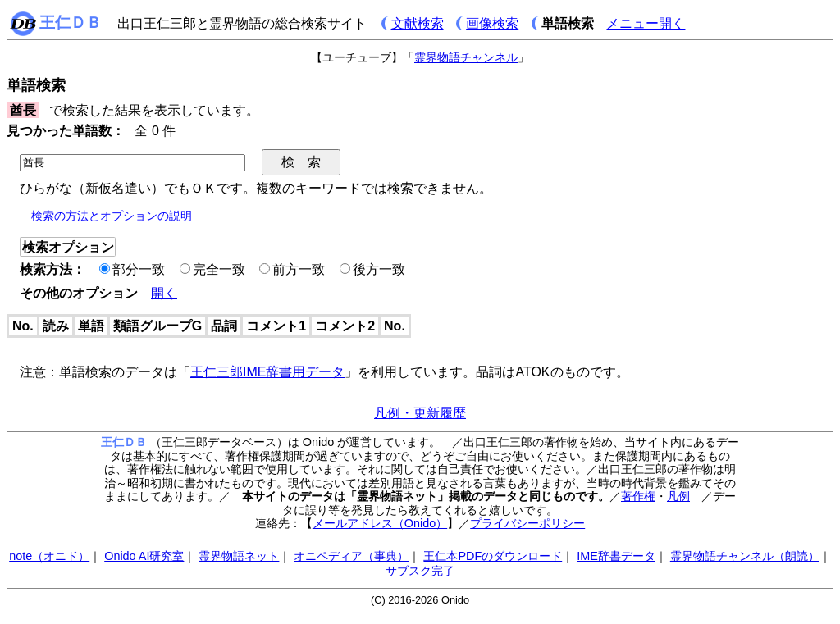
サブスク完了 (420, 571)
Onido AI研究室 (144, 556)
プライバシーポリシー (527, 523)
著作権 (638, 496)
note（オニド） (49, 556)
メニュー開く (646, 23)
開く (164, 293)
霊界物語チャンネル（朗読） (745, 556)
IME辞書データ (616, 556)
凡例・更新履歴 (420, 413)
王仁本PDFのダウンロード (493, 556)
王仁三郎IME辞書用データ (267, 372)
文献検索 (418, 23)
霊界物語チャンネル (466, 57)
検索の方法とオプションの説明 (112, 216)
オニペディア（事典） (351, 556)
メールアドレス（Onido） (380, 523)
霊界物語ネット (239, 556)
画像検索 (492, 23)
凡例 (678, 496)
